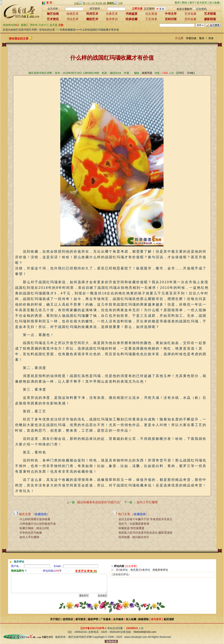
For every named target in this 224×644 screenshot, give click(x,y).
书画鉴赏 (132, 14)
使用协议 (68, 619)
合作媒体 (118, 619)
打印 (180, 73)
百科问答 (171, 19)
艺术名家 (191, 14)
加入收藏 (214, 3)
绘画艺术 (73, 14)
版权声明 (93, 619)
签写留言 (81, 619)
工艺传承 (151, 19)
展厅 (192, 3)
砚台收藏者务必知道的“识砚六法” (99, 502)
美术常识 (112, 19)
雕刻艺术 (92, 19)
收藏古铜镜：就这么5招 (34, 528)
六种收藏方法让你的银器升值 (38, 524)
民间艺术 (92, 14)
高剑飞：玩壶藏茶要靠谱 (134, 524)
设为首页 (202, 3)
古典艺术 (112, 14)
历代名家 (191, 19)
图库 (177, 3)
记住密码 (201, 9)
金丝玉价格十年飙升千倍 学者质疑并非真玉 (145, 519)
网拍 (185, 3)
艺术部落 (210, 14)
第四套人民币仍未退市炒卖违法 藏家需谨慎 (145, 533)
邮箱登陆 (143, 619)
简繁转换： (193, 38)
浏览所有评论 (160, 570)
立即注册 (137, 8)
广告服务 (106, 619)
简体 (211, 38)
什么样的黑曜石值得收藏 (35, 519)
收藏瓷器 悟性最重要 (131, 528)
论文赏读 (151, 14)
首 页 (49, 3)
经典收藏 (132, 19)
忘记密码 (149, 8)
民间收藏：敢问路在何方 (134, 537)
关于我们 (55, 619)
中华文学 (171, 14)
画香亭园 (147, 73)
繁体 (202, 38)
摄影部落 (210, 19)
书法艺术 (73, 19)
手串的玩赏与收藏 (31, 533)
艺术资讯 (53, 19)
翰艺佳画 (53, 14)
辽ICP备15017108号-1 (93, 628)
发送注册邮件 (184, 9)
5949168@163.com (145, 632)
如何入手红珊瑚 (147, 502)
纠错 (191, 73)
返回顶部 (169, 619)
